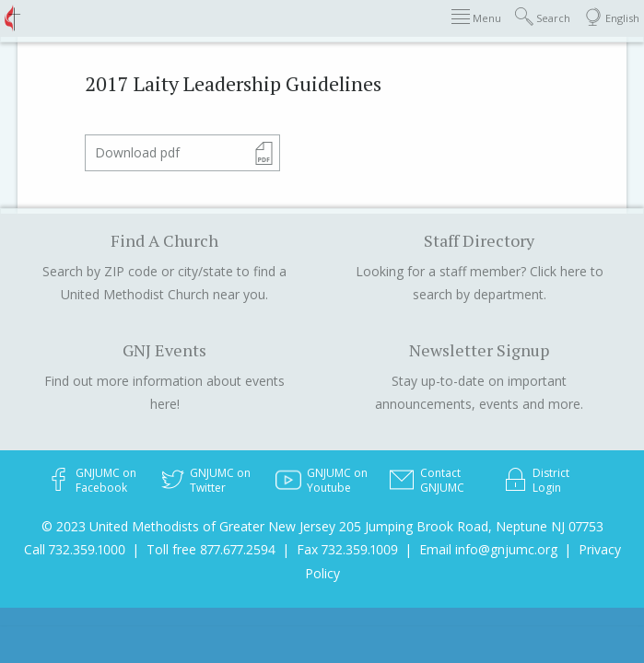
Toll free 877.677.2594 (211, 549)
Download (137, 152)
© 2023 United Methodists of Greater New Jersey (188, 526)
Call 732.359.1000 (75, 549)
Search (543, 17)
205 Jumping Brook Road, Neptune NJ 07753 (471, 526)
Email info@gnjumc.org (488, 549)
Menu (476, 17)
